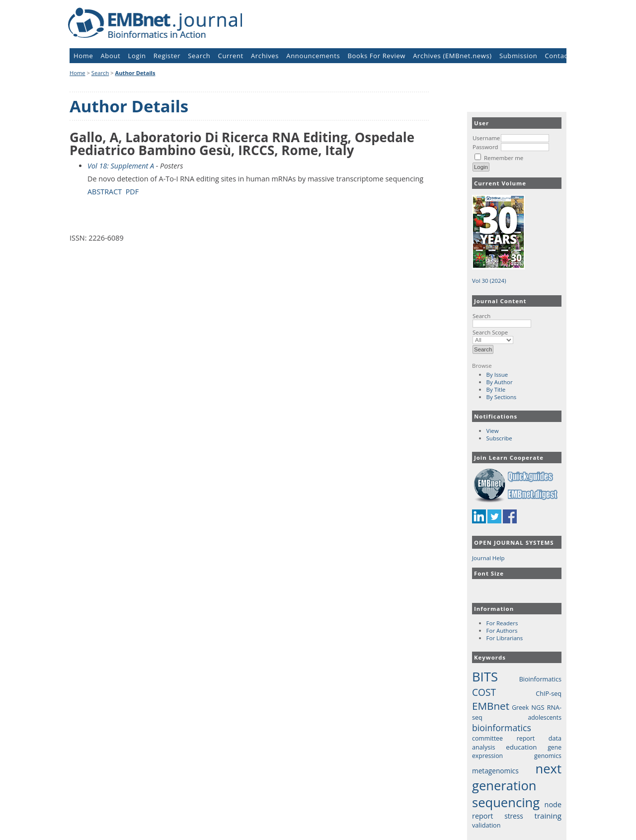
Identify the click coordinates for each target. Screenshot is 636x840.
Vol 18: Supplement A (121, 166)
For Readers (502, 623)
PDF (132, 192)
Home (83, 56)
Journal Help (488, 558)
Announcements (313, 56)
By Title (496, 389)
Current (231, 56)
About (111, 56)
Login (137, 56)
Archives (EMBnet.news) (452, 56)
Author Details (135, 73)
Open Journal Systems (514, 543)
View (493, 431)
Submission (518, 56)
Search (502, 320)
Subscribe (499, 438)
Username (486, 138)
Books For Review (377, 56)
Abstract (105, 192)
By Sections (502, 397)
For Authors (502, 630)
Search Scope (493, 336)
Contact (557, 56)
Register (167, 56)
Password (485, 147)
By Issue (497, 375)
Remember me (504, 158)
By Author (500, 382)
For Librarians (505, 638)
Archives (265, 56)
